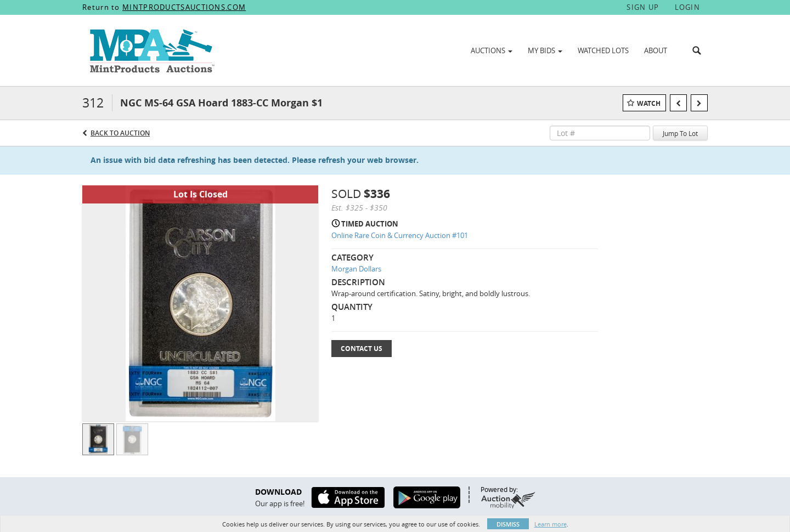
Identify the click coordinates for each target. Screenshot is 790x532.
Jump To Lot (680, 133)
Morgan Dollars (356, 269)
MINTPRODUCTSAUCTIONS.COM (184, 7)
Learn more (551, 524)
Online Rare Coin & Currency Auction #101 (400, 235)
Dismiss (508, 524)
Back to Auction (120, 133)
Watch (649, 103)
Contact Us (362, 349)
